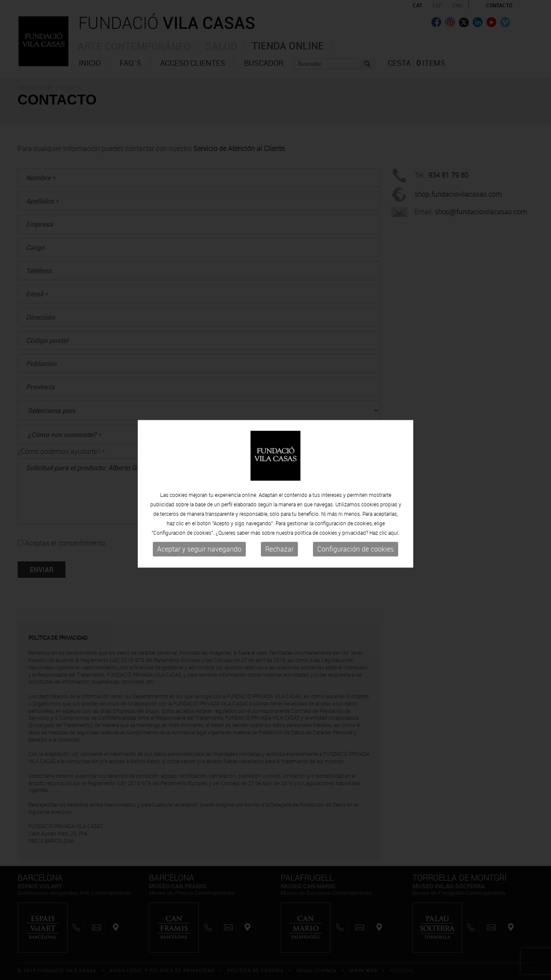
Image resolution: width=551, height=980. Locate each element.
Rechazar (279, 551)
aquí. (394, 534)
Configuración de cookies (356, 551)
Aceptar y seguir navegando (199, 551)
